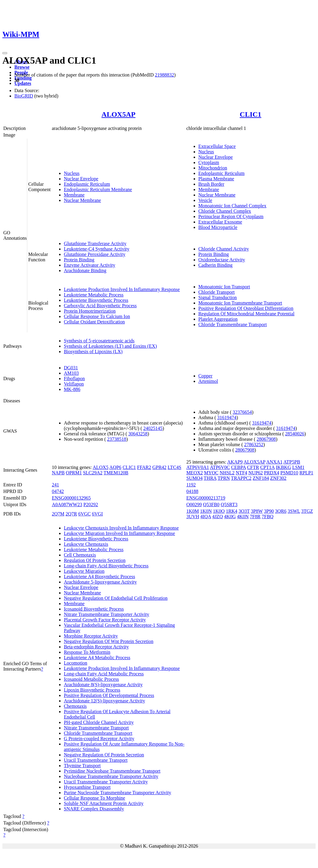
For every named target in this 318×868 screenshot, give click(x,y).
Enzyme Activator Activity (90, 265)
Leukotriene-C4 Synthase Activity (97, 249)
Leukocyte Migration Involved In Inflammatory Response (119, 533)
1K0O (219, 511)
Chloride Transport (217, 292)
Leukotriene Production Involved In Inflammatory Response (122, 289)
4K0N (243, 517)
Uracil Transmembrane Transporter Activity (106, 782)
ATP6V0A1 (198, 467)
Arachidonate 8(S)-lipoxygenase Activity (103, 685)
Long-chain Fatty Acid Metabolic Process (104, 674)
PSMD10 (289, 473)
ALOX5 (100, 467)
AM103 (71, 373)
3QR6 (281, 511)
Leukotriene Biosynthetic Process (96, 300)
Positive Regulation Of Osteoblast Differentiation (246, 308)
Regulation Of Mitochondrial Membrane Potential (247, 314)
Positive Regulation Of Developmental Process (109, 695)
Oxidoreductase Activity (222, 260)
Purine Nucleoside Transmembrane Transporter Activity (117, 793)
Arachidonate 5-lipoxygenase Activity (100, 582)
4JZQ (218, 517)
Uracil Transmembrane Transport (96, 760)
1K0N (206, 511)
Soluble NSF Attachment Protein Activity (104, 803)
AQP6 (115, 467)
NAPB (58, 473)
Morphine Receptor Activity (91, 636)
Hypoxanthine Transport (87, 787)
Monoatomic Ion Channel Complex (232, 206)
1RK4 (232, 511)
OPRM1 (74, 473)
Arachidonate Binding (85, 270)
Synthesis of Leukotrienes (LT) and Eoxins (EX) (110, 346)
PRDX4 (272, 473)
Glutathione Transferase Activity (95, 243)
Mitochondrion (213, 168)
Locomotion (76, 663)
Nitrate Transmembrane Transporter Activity (107, 614)
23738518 (117, 439)
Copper (205, 376)
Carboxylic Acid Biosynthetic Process (100, 306)
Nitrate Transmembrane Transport (96, 728)
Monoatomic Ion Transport (224, 287)
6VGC (85, 514)
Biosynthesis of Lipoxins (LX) (93, 351)
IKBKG (283, 467)
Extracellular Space (217, 146)
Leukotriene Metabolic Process (94, 295)
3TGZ (307, 511)
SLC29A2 (93, 473)
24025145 (153, 428)
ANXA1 (274, 462)
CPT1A (267, 467)
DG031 (71, 368)
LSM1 (298, 467)
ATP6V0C (220, 467)
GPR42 (159, 467)
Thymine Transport (82, 766)
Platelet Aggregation (218, 319)
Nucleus (72, 173)
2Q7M (58, 514)
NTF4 (242, 473)
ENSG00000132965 (71, 498)
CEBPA (238, 467)
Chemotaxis (75, 706)
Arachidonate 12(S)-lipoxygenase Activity (104, 701)
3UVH (193, 517)
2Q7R (71, 514)
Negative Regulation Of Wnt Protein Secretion (109, 641)
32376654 (242, 412)
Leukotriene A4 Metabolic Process (97, 658)
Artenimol (208, 381)
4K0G (230, 517)
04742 (58, 491)
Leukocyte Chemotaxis (86, 544)
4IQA (206, 517)
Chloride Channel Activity (224, 249)
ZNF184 (261, 478)
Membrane (74, 195)
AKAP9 (235, 462)
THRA (210, 478)
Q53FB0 (211, 505)
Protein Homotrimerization (90, 311)
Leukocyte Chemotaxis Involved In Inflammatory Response (121, 528)
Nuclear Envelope (81, 179)
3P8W (257, 511)
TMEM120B (116, 473)
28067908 (266, 439)
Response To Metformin (87, 652)
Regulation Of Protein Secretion (95, 560)
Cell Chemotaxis (80, 555)
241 (55, 485)
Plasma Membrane (216, 179)
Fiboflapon (74, 378)
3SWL (294, 511)
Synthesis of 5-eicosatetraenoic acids (99, 341)
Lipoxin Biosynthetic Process (92, 690)
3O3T (244, 511)
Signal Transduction (218, 297)
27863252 (254, 445)
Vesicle (205, 200)
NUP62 (256, 473)
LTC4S (174, 467)
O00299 (194, 505)
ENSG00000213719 (206, 498)
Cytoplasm (209, 162)
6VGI (97, 514)
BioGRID (24, 96)
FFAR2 (144, 467)
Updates (23, 83)
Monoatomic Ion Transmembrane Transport (240, 303)
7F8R (255, 517)
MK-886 (72, 389)
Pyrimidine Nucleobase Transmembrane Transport (112, 771)
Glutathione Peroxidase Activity (95, 254)
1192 (191, 485)
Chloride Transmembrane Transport (233, 324)
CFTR (253, 467)
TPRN (224, 478)
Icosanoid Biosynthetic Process (94, 609)
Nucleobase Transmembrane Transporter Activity (111, 776)
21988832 (165, 75)
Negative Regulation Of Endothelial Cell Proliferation (116, 598)
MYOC (211, 473)
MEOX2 (195, 473)
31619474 (227, 417)
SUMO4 (195, 478)
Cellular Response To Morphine (94, 798)
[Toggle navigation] (5, 53)
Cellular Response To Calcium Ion (97, 316)
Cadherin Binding (215, 265)
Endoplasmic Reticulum (87, 184)
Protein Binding (79, 260)
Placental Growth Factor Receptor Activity (105, 620)
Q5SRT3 (229, 505)
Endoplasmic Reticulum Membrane (98, 189)
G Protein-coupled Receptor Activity (99, 739)
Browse (22, 67)
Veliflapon (74, 384)
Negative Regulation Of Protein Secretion (104, 755)
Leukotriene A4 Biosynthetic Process (100, 577)
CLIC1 (251, 114)
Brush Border (211, 184)
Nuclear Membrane (82, 200)
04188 (192, 491)
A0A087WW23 (67, 505)
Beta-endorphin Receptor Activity (96, 647)
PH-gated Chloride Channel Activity (99, 722)
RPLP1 (306, 473)
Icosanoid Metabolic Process (91, 679)
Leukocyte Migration (84, 571)
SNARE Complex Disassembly (94, 809)
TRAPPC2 (241, 478)
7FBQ (267, 517)
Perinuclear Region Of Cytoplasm (231, 216)
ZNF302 (278, 478)
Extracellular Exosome (220, 222)
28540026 (295, 434)
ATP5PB (292, 462)
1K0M (193, 511)
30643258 (138, 434)
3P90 (269, 511)
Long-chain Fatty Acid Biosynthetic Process (106, 566)
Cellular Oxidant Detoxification (94, 322)
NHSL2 (227, 473)
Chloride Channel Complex (225, 211)
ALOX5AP (119, 114)
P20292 (91, 505)
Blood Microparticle (218, 227)
